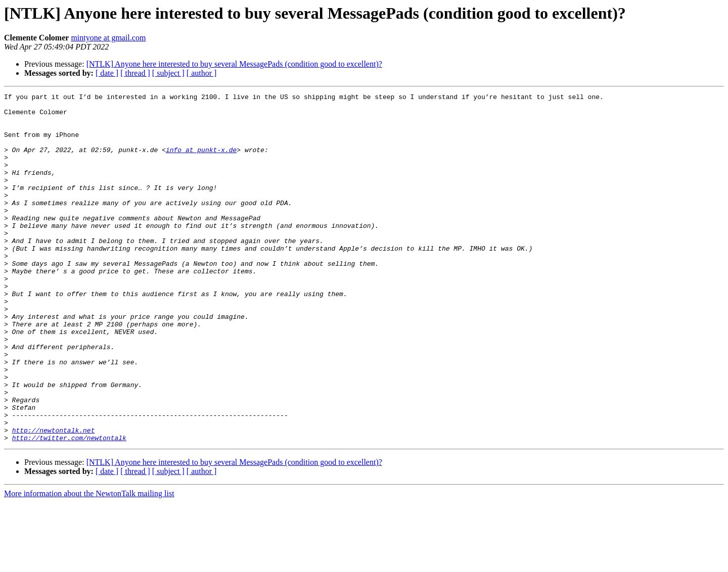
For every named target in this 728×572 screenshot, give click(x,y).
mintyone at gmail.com (108, 38)
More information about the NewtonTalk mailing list (89, 563)
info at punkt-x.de (201, 162)
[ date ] (107, 73)
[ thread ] (135, 73)
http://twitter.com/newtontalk (69, 507)
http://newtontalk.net (54, 498)
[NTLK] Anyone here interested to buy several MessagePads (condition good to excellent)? (234, 64)
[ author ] (202, 73)
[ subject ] (168, 73)
